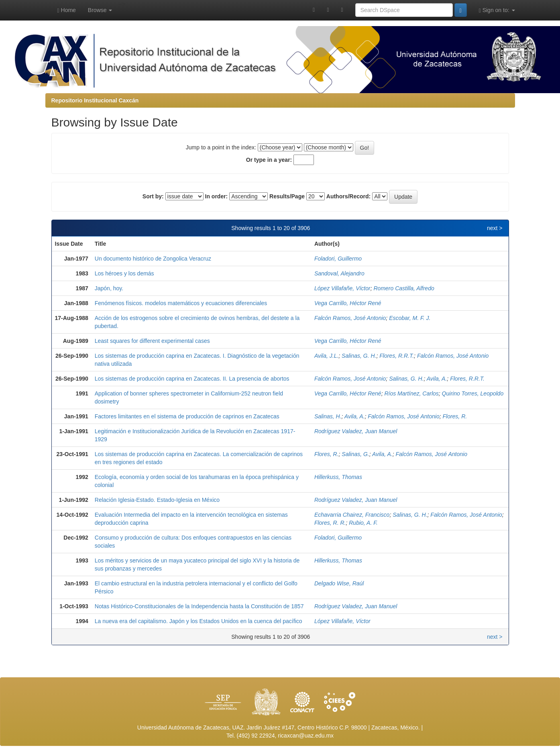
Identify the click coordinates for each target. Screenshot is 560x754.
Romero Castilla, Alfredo (404, 288)
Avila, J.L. (326, 356)
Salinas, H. (328, 416)
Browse (100, 10)
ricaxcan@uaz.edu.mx (306, 736)
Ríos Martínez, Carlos (411, 393)
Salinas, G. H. (359, 356)
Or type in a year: (269, 160)
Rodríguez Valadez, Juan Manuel (356, 431)
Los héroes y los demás (124, 273)
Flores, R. (455, 416)
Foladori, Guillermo (338, 259)
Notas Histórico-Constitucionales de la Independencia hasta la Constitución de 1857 (199, 606)
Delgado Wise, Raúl (339, 583)
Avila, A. (437, 379)
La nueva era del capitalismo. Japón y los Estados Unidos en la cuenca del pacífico (199, 621)
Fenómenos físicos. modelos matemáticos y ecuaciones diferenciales (181, 303)
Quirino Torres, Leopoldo (473, 393)
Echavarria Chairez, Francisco (352, 515)
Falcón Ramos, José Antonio (350, 318)
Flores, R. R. (330, 523)
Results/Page (287, 196)
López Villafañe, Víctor (342, 288)
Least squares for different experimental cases (152, 341)
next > (495, 228)
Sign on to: (497, 10)
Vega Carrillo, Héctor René (348, 303)
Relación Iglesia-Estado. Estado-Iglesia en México (157, 500)
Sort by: (153, 196)
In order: (217, 196)
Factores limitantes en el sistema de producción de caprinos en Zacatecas (187, 416)
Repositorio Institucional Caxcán (95, 100)
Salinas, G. (355, 454)
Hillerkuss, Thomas (338, 477)
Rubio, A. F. (363, 523)
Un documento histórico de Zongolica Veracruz (153, 259)
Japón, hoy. (109, 288)
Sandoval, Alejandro (339, 273)
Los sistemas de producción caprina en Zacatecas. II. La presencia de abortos (192, 379)
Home (67, 10)
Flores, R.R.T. (397, 356)
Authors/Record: (348, 196)
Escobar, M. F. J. (410, 318)
